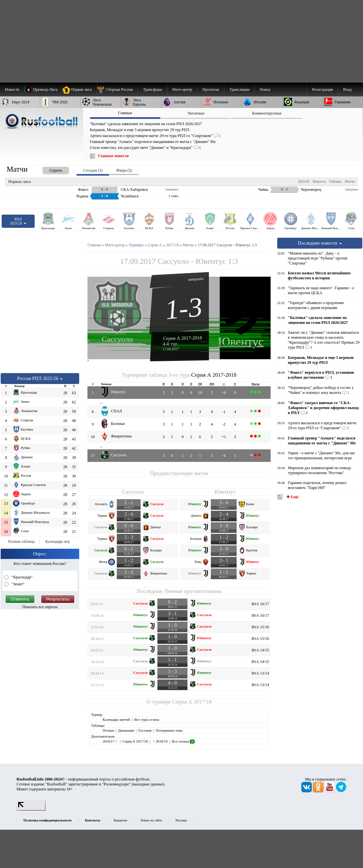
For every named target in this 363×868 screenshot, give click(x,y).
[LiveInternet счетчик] (31, 809)
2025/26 (303, 181)
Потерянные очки (169, 730)
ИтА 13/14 (260, 673)
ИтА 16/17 (260, 604)
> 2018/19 (160, 741)
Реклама (181, 820)
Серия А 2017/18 (192, 702)
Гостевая (145, 730)
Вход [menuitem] (347, 89)
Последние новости (320, 243)
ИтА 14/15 (260, 650)
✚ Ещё (292, 497)
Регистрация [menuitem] (322, 89)
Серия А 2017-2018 (182, 338)
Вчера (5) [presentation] (124, 170)
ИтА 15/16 (260, 627)
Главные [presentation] (125, 113)
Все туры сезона (147, 719)
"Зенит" (17, 584)
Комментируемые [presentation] (267, 113)
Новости (319, 181)
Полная (108, 730)
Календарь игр (57, 541)
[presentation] (49, 169)
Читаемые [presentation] (196, 113)
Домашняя (126, 730)
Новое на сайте (151, 820)
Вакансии (121, 820)
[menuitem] (117, 89)
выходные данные (148, 784)
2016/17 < (110, 741)
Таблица (335, 181)
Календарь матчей (116, 719)
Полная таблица (21, 541)
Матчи (350, 181)
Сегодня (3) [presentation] (93, 170)
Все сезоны (183, 741)
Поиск (265, 89)
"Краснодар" (22, 577)
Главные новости (113, 156)
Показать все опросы (40, 607)
